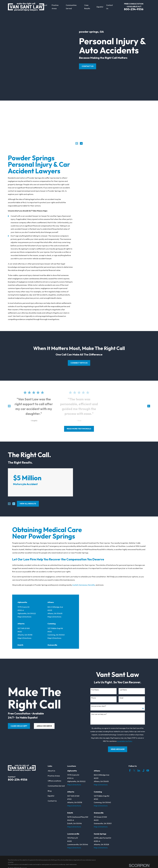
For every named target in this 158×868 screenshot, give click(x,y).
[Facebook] (130, 770)
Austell (75, 585)
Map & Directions (24, 617)
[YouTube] (148, 770)
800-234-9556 (134, 9)
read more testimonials (79, 429)
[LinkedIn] (139, 770)
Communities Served (56, 786)
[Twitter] (134, 770)
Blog (50, 791)
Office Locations (54, 781)
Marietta (91, 585)
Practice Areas (54, 776)
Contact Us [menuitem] (110, 7)
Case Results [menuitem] (87, 7)
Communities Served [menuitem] (71, 7)
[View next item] (81, 143)
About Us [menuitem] (45, 7)
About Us (51, 771)
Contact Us (88, 66)
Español (51, 796)
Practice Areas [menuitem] (55, 7)
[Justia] (143, 770)
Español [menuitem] (100, 7)
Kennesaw (83, 585)
